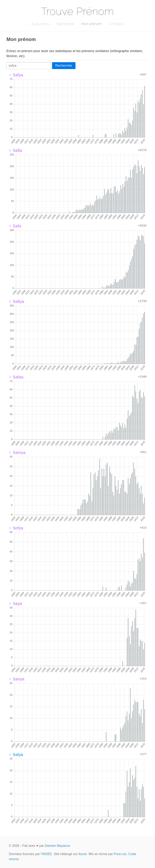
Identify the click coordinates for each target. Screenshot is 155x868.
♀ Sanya (16, 679)
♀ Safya (16, 75)
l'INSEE (46, 854)
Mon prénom (92, 24)
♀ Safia (15, 150)
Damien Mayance (57, 846)
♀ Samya (17, 452)
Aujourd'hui (40, 24)
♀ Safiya (16, 301)
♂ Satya (16, 755)
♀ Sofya (16, 528)
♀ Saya (15, 604)
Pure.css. (121, 854)
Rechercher (64, 66)
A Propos (116, 24)
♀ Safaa (16, 377)
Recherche (65, 24)
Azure (83, 854)
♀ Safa (15, 226)
